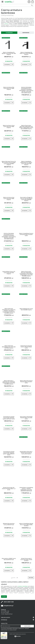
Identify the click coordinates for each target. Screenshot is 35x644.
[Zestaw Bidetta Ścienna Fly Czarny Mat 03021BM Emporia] (9, 273)
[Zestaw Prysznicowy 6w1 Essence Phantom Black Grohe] (26, 347)
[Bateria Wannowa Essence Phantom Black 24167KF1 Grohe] (26, 382)
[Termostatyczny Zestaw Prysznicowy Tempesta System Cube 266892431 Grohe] (9, 453)
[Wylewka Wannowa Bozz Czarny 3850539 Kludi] (9, 524)
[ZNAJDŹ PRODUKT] (16, 5)
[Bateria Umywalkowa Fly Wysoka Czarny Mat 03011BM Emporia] (9, 53)
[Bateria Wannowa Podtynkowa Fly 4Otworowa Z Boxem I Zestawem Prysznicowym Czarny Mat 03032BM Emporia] (9, 311)
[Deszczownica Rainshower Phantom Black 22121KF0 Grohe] (26, 418)
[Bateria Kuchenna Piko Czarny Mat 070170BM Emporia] (9, 88)
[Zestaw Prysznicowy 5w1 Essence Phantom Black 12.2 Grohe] (9, 489)
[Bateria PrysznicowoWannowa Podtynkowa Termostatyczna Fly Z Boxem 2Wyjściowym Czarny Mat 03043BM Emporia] (26, 274)
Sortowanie (26, 33)
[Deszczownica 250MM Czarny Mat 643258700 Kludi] (9, 559)
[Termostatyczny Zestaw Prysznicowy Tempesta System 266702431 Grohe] (9, 418)
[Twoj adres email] (11, 626)
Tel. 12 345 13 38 (5, 611)
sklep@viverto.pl (9, 606)
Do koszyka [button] (7, 65)
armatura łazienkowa (23, 586)
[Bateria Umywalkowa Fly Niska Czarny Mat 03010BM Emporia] (26, 53)
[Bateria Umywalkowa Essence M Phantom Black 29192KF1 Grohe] (26, 234)
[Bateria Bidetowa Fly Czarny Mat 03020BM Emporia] (26, 309)
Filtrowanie (9, 33)
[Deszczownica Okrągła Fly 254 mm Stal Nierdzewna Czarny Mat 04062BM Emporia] (26, 199)
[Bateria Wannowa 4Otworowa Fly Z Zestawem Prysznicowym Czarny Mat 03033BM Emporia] (9, 382)
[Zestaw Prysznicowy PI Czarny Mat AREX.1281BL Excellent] (26, 560)
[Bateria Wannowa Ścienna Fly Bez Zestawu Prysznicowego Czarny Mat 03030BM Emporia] (9, 163)
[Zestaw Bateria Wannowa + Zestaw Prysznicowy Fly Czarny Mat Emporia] (26, 453)
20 (17, 578)
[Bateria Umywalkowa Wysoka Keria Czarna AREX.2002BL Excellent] (26, 525)
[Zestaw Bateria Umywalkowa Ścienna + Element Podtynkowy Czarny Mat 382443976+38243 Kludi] (26, 489)
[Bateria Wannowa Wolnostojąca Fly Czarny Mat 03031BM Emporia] (9, 347)
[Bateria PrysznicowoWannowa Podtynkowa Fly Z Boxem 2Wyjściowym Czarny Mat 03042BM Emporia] (26, 127)
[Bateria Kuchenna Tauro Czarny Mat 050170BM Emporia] (9, 127)
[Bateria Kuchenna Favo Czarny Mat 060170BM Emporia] (9, 198)
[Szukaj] (32, 5)
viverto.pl (6, 24)
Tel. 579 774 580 (5, 613)
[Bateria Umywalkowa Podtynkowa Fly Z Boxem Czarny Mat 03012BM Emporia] (26, 163)
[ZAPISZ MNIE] (27, 626)
